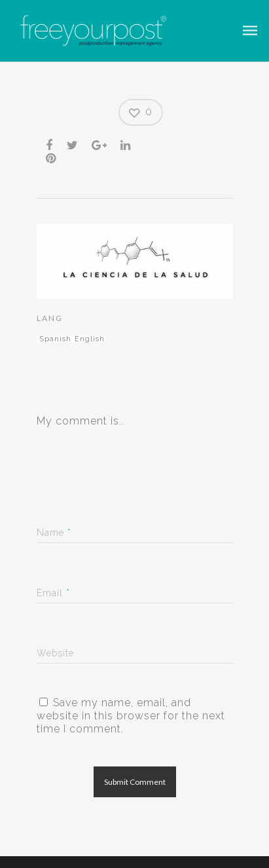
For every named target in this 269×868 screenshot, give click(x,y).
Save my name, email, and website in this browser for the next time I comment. (131, 716)
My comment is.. (81, 421)
